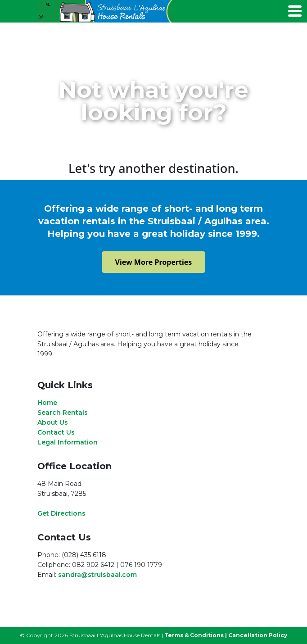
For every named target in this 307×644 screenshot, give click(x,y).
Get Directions (61, 513)
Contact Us (56, 432)
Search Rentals (63, 413)
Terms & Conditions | (196, 635)
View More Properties (154, 262)
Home (47, 403)
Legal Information (68, 442)
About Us (53, 422)
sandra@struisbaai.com (97, 575)
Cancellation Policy (258, 635)
